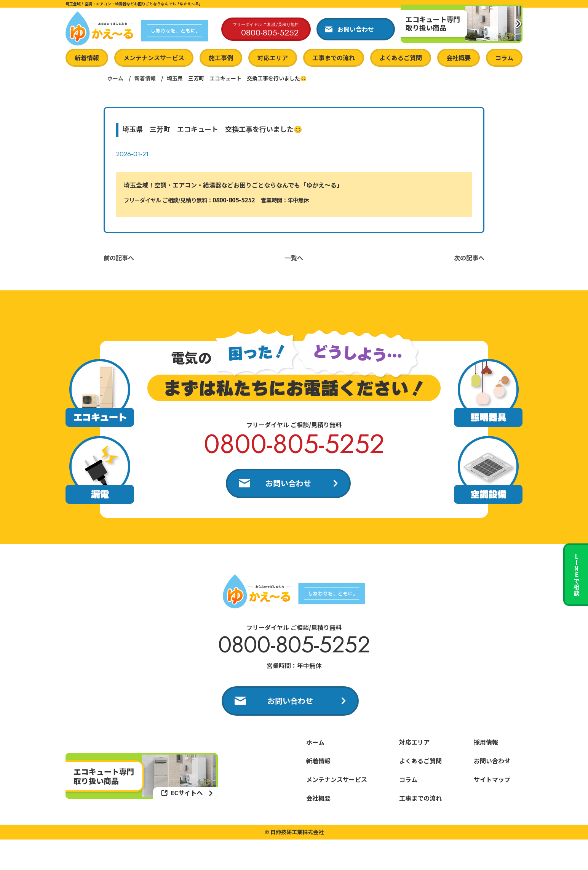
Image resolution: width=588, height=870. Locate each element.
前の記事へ (119, 258)
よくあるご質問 (401, 58)
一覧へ (294, 258)
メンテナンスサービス (154, 58)
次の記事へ (469, 258)
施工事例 (221, 58)
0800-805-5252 (234, 200)
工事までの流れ (334, 58)
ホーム (115, 78)
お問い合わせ (288, 483)
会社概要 (459, 58)
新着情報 (87, 58)
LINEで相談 (577, 575)
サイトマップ (492, 779)
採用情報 (486, 742)
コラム (504, 58)
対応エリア (273, 58)
